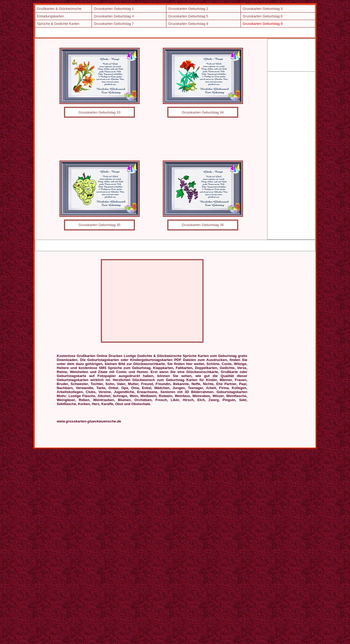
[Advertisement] (152, 32)
